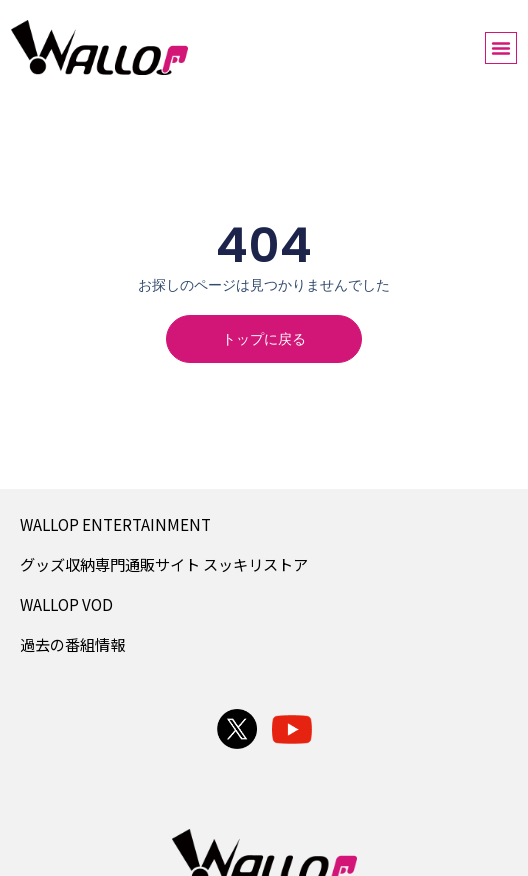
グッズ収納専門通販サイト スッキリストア (164, 564)
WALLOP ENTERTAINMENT (115, 524)
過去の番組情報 (72, 644)
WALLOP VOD (66, 604)
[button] (501, 48)
